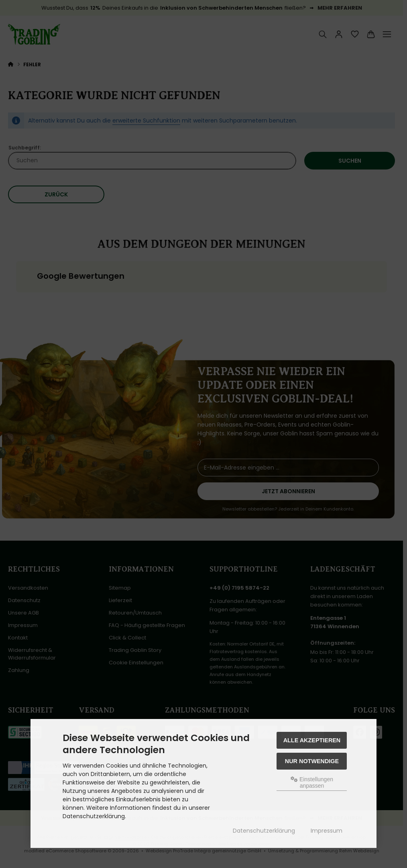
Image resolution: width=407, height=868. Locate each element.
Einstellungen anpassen (312, 782)
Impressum (327, 831)
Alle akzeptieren (312, 740)
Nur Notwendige (312, 761)
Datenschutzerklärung (264, 831)
